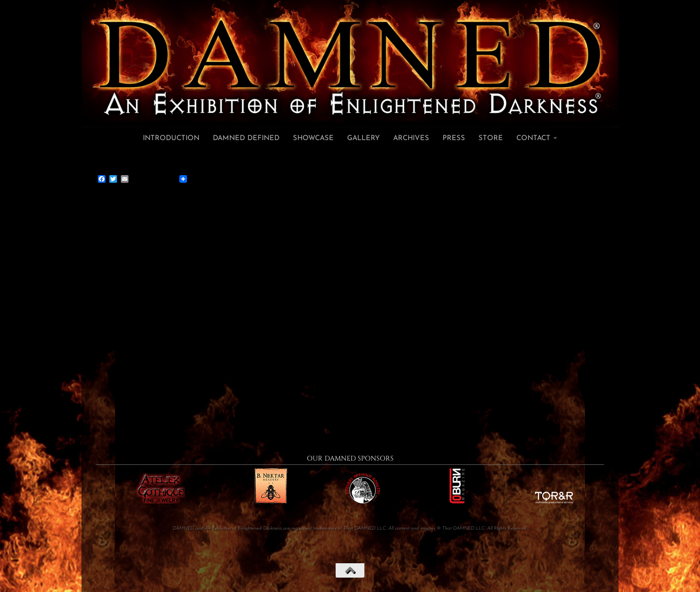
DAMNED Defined (246, 138)
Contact (533, 138)
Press (454, 138)
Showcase (313, 138)
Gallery (363, 138)
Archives (411, 138)
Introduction (171, 138)
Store (491, 138)
